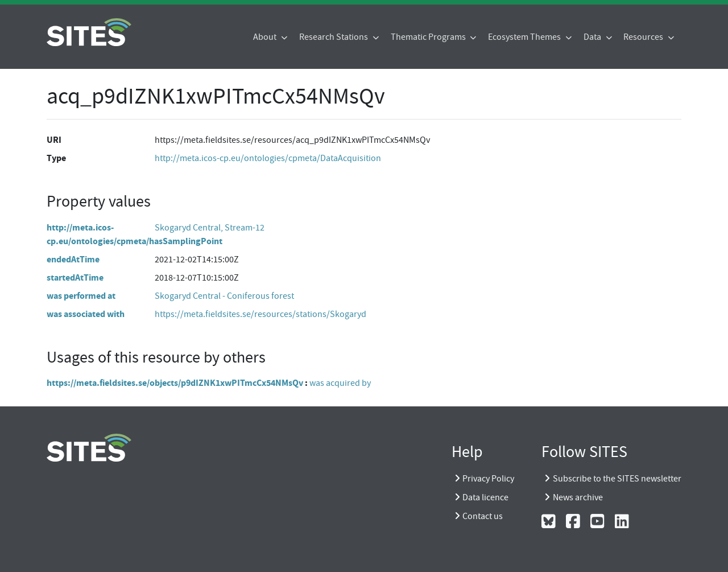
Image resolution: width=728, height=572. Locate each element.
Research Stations (334, 37)
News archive (578, 497)
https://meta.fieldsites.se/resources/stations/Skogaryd (260, 314)
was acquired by (340, 383)
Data (593, 37)
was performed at (81, 296)
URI (54, 140)
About (266, 37)
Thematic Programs (429, 37)
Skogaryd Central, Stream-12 (210, 228)
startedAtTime (75, 277)
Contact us (483, 516)
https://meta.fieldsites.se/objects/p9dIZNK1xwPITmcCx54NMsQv (175, 383)
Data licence (485, 497)
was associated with (86, 314)
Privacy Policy (488, 479)
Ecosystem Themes (525, 37)
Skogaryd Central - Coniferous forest (224, 296)
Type (56, 158)
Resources (644, 37)
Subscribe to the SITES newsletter (617, 479)
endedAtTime (73, 259)
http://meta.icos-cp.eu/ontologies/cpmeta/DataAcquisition (268, 158)
